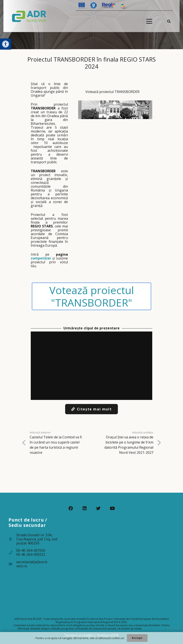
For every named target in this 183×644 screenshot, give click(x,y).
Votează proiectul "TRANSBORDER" (92, 296)
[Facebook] (71, 508)
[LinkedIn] (85, 508)
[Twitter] (98, 508)
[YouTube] (112, 508)
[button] (6, 44)
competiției (41, 258)
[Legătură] (29, 16)
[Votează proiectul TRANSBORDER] (115, 100)
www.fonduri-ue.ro (154, 629)
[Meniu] (149, 21)
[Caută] (169, 21)
